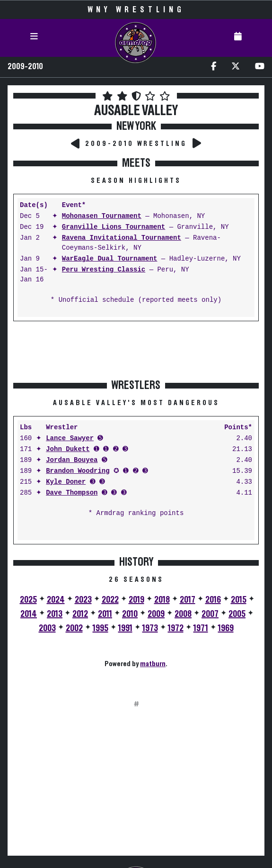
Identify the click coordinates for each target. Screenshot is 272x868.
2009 (156, 614)
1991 (125, 628)
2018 (162, 600)
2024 (56, 600)
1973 (150, 628)
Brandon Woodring (78, 471)
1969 (226, 628)
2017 (188, 600)
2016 (213, 600)
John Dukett (68, 449)
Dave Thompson (72, 493)
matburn (153, 664)
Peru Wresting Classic (104, 270)
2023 (83, 600)
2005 (237, 614)
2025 (28, 600)
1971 (201, 628)
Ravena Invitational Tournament (122, 238)
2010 (130, 614)
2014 (29, 614)
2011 (105, 614)
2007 (210, 614)
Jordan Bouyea (72, 460)
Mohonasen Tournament (102, 216)
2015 (239, 600)
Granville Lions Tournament (114, 227)
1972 (176, 628)
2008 (183, 614)
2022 (110, 600)
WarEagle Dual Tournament (110, 259)
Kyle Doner (66, 482)
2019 (136, 600)
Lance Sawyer (70, 439)
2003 (47, 628)
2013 (55, 614)
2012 (80, 614)
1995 (101, 628)
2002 (74, 628)
